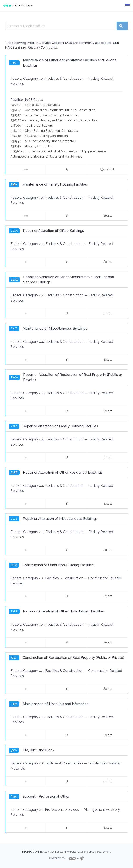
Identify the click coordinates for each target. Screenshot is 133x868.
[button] (127, 6)
